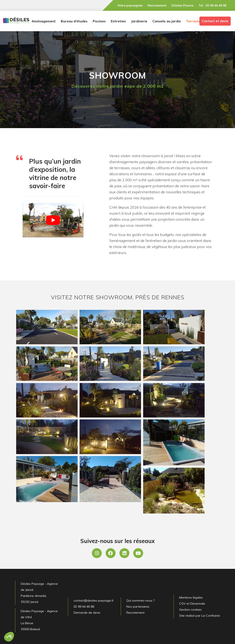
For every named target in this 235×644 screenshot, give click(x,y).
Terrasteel (195, 21)
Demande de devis (87, 613)
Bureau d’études (74, 21)
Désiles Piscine (183, 5)
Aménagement (44, 21)
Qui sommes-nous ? (140, 601)
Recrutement (157, 5)
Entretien (118, 21)
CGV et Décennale (192, 604)
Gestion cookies (190, 610)
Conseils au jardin (167, 21)
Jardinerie (139, 21)
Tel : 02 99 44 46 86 (212, 5)
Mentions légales (191, 597)
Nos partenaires (138, 607)
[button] (9, 637)
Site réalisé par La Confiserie (200, 616)
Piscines (99, 21)
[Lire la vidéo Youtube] (53, 220)
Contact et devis (215, 21)
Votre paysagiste (130, 5)
